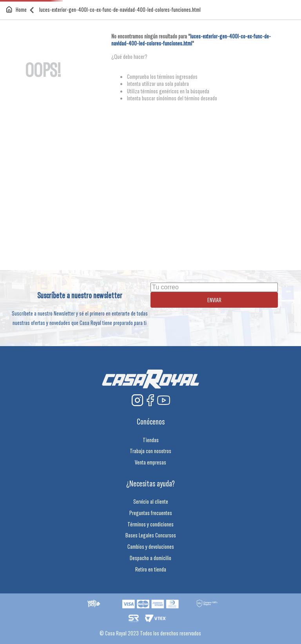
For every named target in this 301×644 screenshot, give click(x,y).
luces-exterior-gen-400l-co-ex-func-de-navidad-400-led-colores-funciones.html (120, 10)
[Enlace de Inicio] (18, 9)
